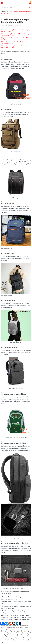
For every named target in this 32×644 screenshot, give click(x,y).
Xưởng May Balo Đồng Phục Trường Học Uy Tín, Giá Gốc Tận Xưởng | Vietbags (15, 47)
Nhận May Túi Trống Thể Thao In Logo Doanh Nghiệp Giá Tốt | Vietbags (16, 31)
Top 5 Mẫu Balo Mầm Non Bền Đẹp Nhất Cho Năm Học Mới (15, 39)
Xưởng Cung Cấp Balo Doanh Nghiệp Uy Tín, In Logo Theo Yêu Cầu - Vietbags (16, 35)
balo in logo (6, 615)
